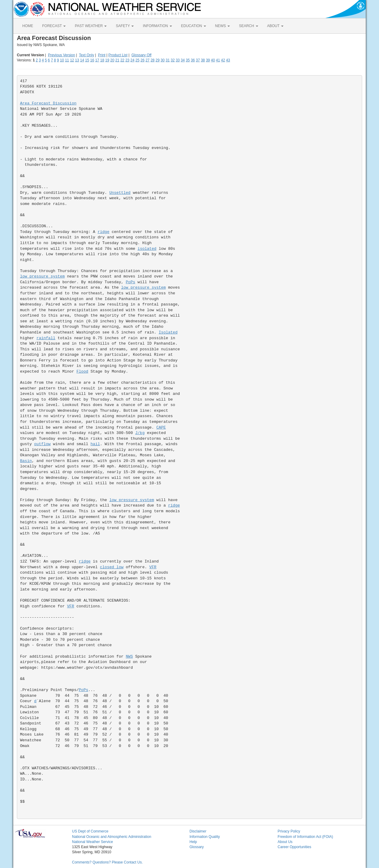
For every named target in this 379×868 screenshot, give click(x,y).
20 (112, 60)
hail (95, 444)
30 (163, 60)
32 (172, 60)
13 (77, 60)
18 (102, 60)
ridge (103, 232)
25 (138, 60)
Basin (26, 461)
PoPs (131, 282)
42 (223, 60)
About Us (285, 842)
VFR (153, 567)
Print (102, 55)
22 (122, 60)
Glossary (197, 847)
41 (218, 60)
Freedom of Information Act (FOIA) (305, 837)
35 (188, 60)
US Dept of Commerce (90, 831)
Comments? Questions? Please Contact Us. (107, 862)
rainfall (46, 338)
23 (127, 60)
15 (87, 60)
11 (67, 60)
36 (193, 60)
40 (213, 60)
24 (132, 60)
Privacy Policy (289, 831)
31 (168, 60)
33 (178, 60)
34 (183, 60)
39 (208, 60)
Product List (118, 55)
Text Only (86, 55)
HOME (28, 26)
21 (117, 60)
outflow (42, 444)
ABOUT (275, 26)
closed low (112, 567)
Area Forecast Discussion (48, 103)
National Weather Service (92, 842)
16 (92, 60)
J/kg (140, 433)
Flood (82, 372)
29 (157, 60)
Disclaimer (198, 831)
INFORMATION (157, 26)
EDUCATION (194, 26)
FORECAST (54, 26)
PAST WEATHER (91, 26)
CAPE (161, 428)
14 (82, 60)
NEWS (222, 26)
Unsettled (120, 193)
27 (147, 60)
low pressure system (42, 276)
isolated (147, 249)
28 (153, 60)
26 (142, 60)
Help (193, 842)
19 (107, 60)
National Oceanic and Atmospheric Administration (112, 837)
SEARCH (248, 26)
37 (198, 60)
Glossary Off (141, 55)
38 (203, 60)
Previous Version (61, 55)
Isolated (168, 332)
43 (228, 60)
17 (97, 60)
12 (72, 60)
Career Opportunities (294, 847)
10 (62, 60)
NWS (129, 657)
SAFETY (125, 26)
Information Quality (205, 837)
